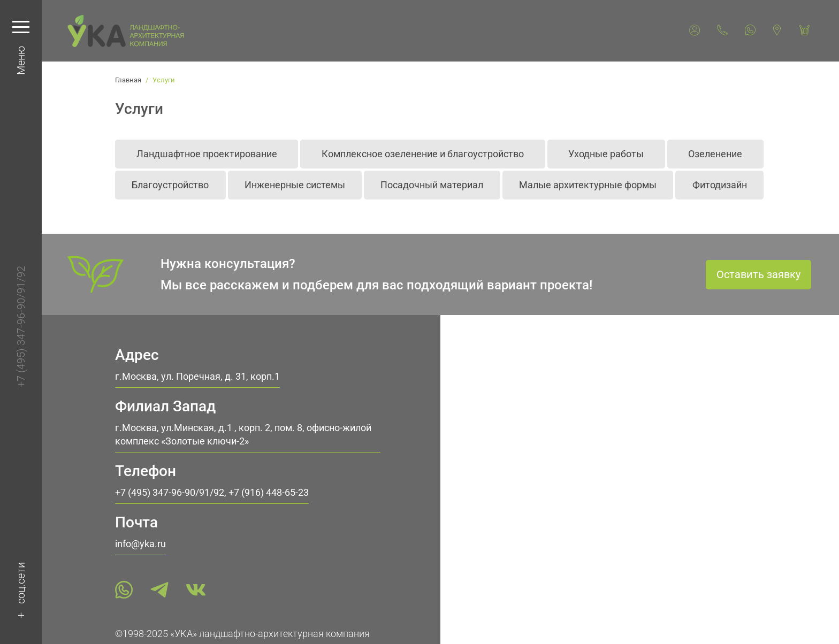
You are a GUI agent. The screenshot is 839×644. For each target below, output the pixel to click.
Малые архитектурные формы (588, 185)
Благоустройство (170, 185)
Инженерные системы (295, 185)
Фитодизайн (720, 185)
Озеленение (715, 154)
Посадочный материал (432, 185)
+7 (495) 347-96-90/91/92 (21, 327)
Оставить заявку (758, 274)
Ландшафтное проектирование (207, 154)
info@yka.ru (140, 544)
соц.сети (21, 583)
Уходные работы (606, 154)
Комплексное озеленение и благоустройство (423, 154)
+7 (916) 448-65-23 (269, 492)
